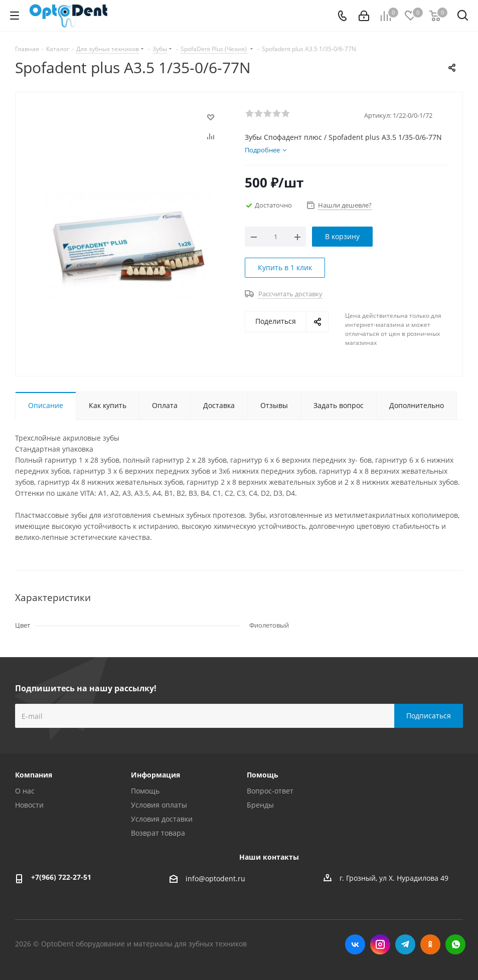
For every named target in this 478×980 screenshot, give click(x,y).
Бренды (260, 805)
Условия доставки (162, 819)
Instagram (380, 944)
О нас (25, 791)
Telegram (405, 944)
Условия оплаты (159, 805)
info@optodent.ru (215, 878)
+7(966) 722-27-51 (61, 877)
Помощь (145, 791)
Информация (155, 775)
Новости (29, 805)
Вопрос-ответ (270, 791)
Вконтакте (355, 944)
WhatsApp (455, 944)
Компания (34, 775)
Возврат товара (158, 833)
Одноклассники (430, 944)
